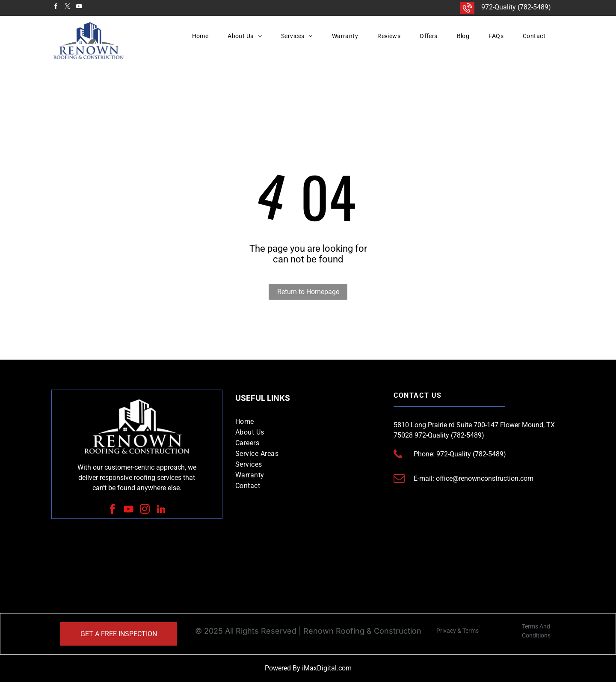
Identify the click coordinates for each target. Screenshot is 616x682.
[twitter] (67, 7)
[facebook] (56, 7)
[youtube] (79, 7)
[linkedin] (161, 510)
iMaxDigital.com (327, 668)
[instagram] (145, 510)
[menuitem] (204, 36)
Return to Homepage (308, 292)
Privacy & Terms (458, 631)
